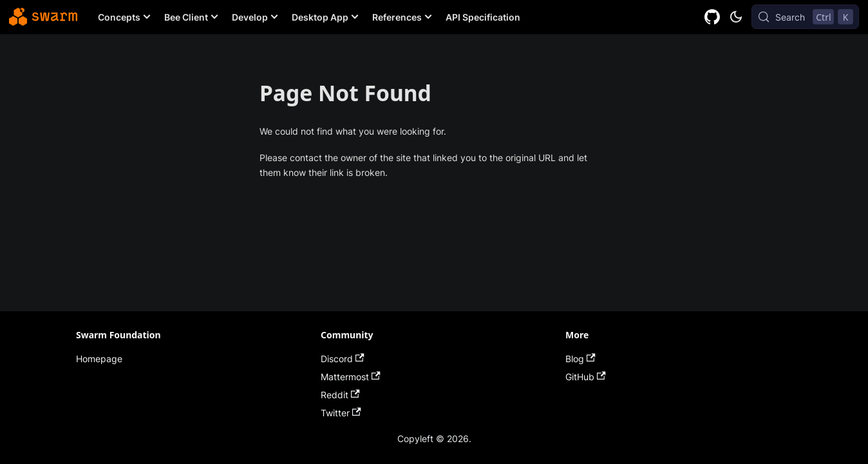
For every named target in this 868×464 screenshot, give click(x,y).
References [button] (397, 17)
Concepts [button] (119, 17)
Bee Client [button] (186, 17)
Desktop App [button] (320, 17)
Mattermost (351, 377)
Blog (580, 359)
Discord (343, 359)
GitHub (586, 377)
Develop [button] (250, 17)
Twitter (341, 413)
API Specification (483, 17)
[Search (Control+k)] (805, 17)
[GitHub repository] (712, 17)
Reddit (340, 395)
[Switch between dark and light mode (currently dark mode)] (736, 17)
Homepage (99, 359)
